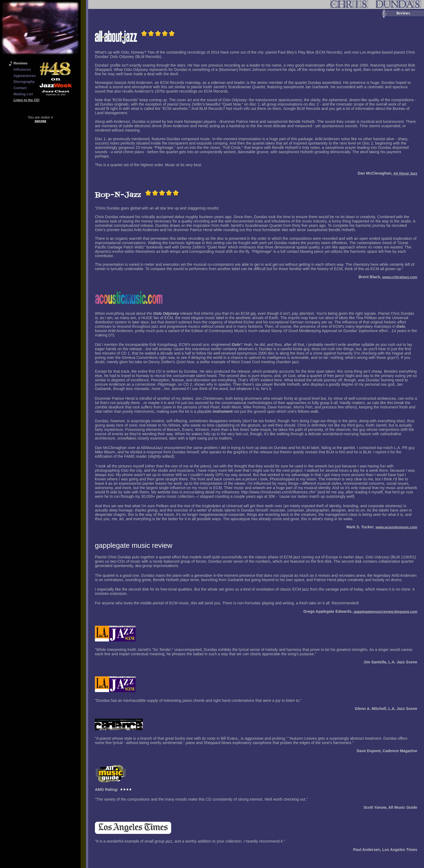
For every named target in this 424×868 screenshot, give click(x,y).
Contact (20, 88)
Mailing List (23, 94)
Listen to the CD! (27, 100)
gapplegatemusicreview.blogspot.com (385, 612)
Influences (22, 69)
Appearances (25, 76)
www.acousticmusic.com (396, 527)
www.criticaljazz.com (400, 277)
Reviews (21, 63)
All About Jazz (405, 173)
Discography (24, 82)
